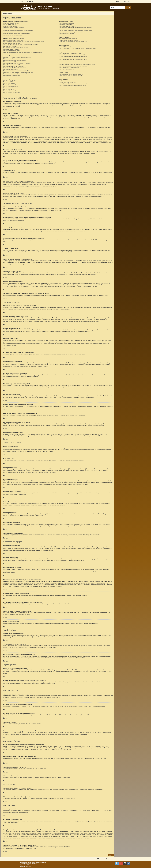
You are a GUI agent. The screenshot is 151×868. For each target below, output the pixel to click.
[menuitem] (31, 2)
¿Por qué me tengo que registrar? (11, 23)
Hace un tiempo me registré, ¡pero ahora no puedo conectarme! (18, 31)
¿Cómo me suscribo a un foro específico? (69, 68)
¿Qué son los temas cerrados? (10, 91)
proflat (24, 865)
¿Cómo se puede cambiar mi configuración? (13, 40)
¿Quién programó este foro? (66, 81)
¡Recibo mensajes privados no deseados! (69, 40)
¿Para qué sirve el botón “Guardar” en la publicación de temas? (18, 72)
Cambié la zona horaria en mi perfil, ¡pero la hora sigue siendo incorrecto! (20, 45)
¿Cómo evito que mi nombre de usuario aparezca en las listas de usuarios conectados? (23, 42)
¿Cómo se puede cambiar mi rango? (11, 51)
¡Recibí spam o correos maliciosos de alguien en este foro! (73, 42)
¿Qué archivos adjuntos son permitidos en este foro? (71, 74)
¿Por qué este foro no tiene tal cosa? (68, 82)
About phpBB (15, 812)
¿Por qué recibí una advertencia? (11, 69)
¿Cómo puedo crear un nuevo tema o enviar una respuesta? (17, 57)
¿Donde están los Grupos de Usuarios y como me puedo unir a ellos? (75, 28)
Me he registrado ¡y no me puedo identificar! (13, 28)
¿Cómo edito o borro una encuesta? (11, 65)
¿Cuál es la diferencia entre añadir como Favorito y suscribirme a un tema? (77, 65)
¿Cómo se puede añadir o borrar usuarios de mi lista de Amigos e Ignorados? (77, 48)
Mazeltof (31, 865)
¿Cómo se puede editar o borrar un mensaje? (13, 59)
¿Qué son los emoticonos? (9, 83)
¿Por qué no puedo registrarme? (10, 26)
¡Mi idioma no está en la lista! (10, 46)
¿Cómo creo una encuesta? (9, 62)
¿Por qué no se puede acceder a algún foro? (13, 66)
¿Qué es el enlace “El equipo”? (66, 34)
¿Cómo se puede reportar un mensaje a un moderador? (16, 71)
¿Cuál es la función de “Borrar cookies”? (12, 35)
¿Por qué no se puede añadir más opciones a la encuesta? (17, 63)
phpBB (69, 252)
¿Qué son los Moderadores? (66, 25)
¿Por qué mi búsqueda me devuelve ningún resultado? (72, 55)
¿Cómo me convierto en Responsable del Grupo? (71, 29)
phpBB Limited (64, 811)
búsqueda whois (18, 833)
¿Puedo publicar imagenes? (9, 85)
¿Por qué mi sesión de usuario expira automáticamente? (16, 34)
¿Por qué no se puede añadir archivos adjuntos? (14, 68)
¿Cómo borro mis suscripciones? (67, 69)
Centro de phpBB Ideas (77, 821)
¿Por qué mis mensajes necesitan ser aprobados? (15, 74)
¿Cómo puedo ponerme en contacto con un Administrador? (73, 85)
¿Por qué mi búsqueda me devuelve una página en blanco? (73, 56)
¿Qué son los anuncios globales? (11, 86)
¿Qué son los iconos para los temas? (11, 92)
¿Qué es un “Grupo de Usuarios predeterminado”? (71, 32)
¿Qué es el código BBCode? (9, 80)
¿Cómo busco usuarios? (65, 58)
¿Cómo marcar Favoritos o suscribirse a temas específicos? (73, 66)
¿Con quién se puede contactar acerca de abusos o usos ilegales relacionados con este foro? (81, 84)
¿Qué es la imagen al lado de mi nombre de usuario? (15, 48)
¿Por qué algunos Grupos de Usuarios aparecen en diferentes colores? (76, 31)
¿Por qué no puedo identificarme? (11, 29)
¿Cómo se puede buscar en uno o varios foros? (70, 53)
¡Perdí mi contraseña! (8, 32)
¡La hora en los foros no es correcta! (11, 43)
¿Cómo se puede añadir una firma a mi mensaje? (14, 60)
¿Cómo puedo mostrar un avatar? (11, 49)
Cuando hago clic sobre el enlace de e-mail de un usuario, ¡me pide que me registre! (23, 52)
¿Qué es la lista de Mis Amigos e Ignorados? (69, 47)
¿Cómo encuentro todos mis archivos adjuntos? (70, 76)
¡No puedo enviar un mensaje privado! (68, 39)
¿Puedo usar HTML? (8, 82)
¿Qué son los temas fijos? (9, 89)
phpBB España (35, 864)
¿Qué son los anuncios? (8, 88)
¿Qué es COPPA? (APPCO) (9, 25)
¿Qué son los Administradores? (66, 23)
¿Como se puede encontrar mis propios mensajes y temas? (73, 59)
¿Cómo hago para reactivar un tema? (12, 75)
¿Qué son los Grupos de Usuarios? (67, 26)
